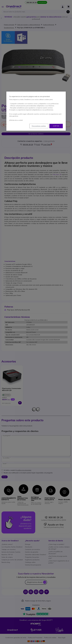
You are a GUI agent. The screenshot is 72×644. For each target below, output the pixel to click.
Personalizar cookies (39, 126)
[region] (36, 111)
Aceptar (56, 126)
